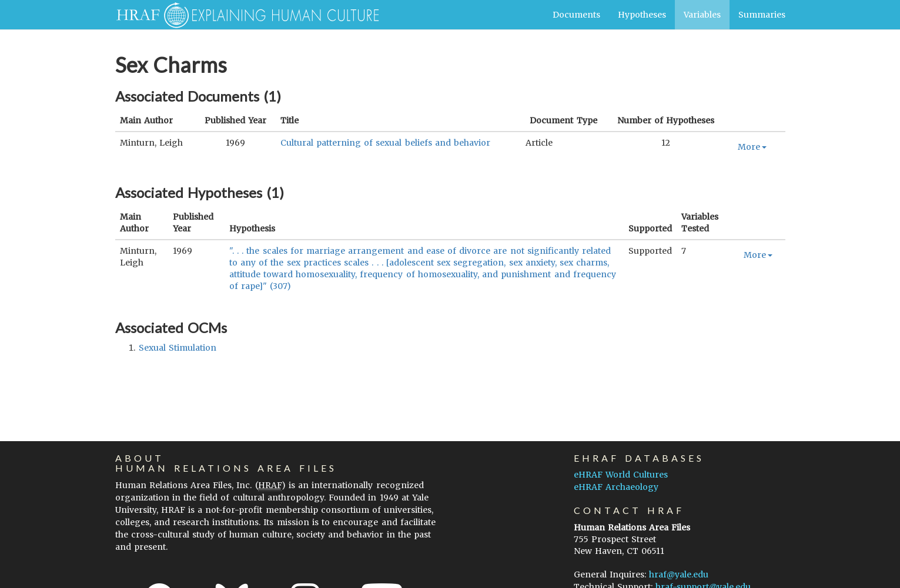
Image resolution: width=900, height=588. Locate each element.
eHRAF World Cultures (621, 475)
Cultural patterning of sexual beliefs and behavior (385, 143)
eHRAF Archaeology (616, 487)
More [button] (752, 147)
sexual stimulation (178, 348)
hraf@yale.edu (679, 574)
